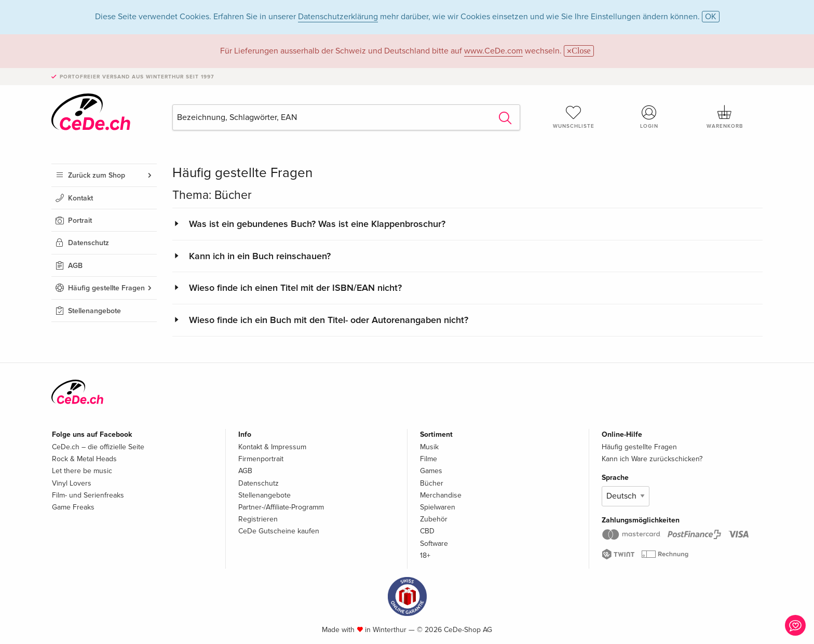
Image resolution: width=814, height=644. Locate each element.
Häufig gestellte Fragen (106, 288)
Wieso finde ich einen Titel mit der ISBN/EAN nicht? (295, 288)
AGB (75, 266)
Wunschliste (574, 117)
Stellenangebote (94, 311)
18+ (425, 555)
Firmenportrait (261, 459)
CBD (427, 531)
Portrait (80, 220)
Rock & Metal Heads (84, 459)
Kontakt (80, 198)
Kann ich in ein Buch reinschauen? (260, 256)
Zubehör (434, 519)
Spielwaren (438, 507)
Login (649, 117)
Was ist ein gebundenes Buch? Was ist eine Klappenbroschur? (317, 224)
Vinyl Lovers (72, 483)
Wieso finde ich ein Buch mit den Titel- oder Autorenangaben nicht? (329, 320)
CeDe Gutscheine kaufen (279, 531)
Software (434, 544)
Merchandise (441, 495)
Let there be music (82, 471)
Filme (429, 459)
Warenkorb (725, 117)
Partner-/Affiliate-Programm (281, 507)
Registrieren (258, 519)
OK (711, 17)
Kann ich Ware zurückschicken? (652, 459)
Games (431, 471)
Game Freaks (73, 507)
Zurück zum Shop (97, 175)
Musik (429, 447)
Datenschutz (89, 243)
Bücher (432, 483)
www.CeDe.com (493, 51)
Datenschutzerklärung (338, 17)
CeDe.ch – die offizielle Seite (98, 447)
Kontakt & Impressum (272, 447)
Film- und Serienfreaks (88, 495)
